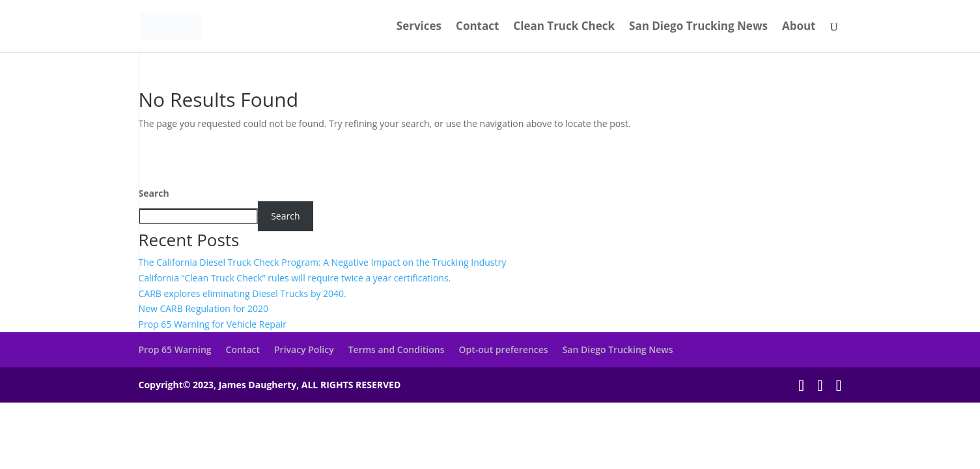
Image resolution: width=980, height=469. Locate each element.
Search (154, 193)
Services (419, 27)
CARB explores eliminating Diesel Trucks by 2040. (243, 293)
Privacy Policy (304, 349)
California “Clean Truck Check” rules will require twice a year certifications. (295, 278)
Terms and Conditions (397, 349)
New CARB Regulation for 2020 (204, 308)
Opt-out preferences (503, 349)
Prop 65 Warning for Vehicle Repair (213, 324)
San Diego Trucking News (698, 27)
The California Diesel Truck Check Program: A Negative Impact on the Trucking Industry (323, 262)
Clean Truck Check (564, 27)
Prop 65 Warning (175, 349)
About (799, 27)
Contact (477, 27)
